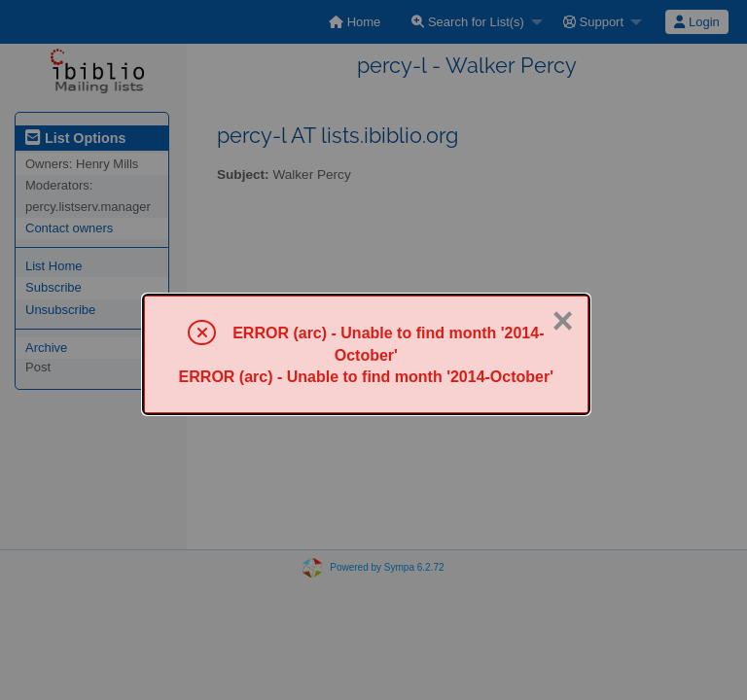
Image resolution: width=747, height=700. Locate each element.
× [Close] (562, 321)
